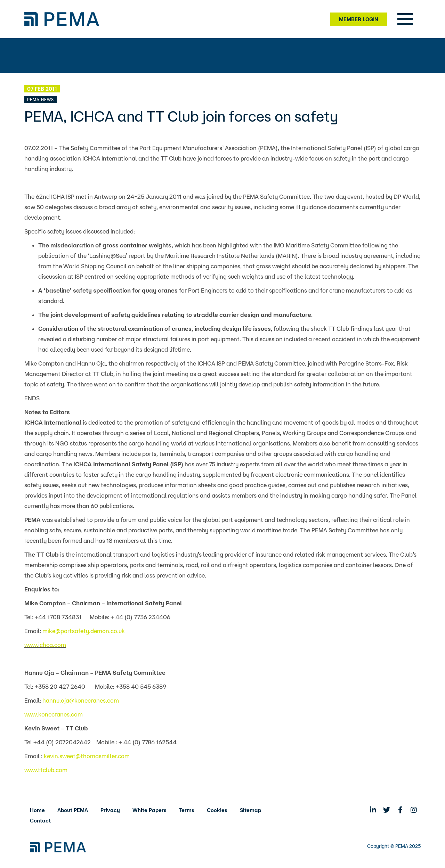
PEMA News (41, 100)
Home (37, 810)
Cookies (217, 810)
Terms (187, 810)
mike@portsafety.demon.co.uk (84, 631)
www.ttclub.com (46, 770)
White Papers (149, 810)
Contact (40, 821)
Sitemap (250, 810)
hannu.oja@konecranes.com (81, 700)
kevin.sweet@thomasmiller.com (87, 756)
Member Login (359, 19)
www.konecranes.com (54, 714)
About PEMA (73, 810)
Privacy (110, 810)
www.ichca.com (45, 645)
